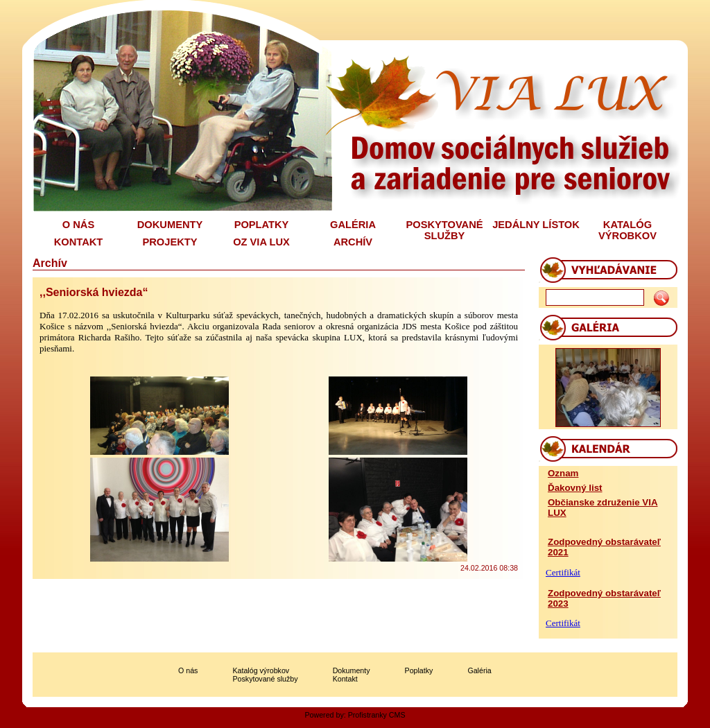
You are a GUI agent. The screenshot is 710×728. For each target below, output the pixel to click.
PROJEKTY (170, 242)
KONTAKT (79, 242)
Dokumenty (352, 670)
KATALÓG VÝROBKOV (627, 230)
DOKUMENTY (170, 225)
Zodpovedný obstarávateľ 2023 (604, 598)
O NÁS (78, 225)
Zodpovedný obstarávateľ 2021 (604, 547)
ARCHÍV (353, 242)
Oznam (563, 473)
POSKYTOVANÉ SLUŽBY (444, 230)
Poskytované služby (265, 679)
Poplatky (419, 670)
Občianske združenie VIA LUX (603, 508)
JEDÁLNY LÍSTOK (536, 225)
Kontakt (345, 679)
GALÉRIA (353, 225)
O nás (188, 670)
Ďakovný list (575, 488)
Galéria (479, 670)
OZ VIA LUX (261, 242)
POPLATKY (262, 225)
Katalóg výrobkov (261, 670)
